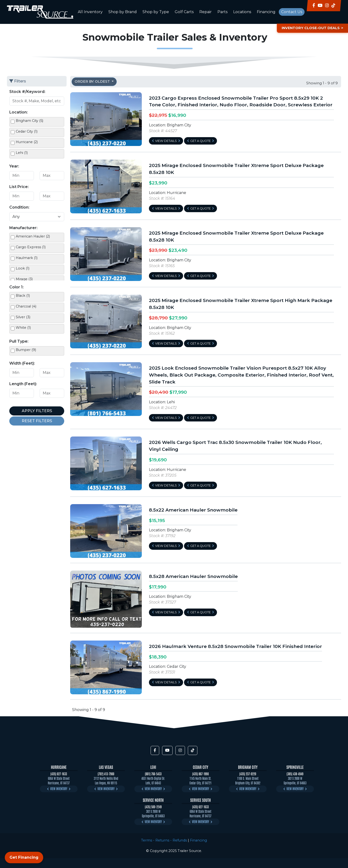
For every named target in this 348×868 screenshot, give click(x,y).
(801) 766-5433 (153, 774)
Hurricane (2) (27, 142)
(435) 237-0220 (248, 774)
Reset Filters (37, 421)
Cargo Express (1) (31, 247)
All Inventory (90, 12)
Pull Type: (19, 341)
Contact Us (292, 12)
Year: (14, 166)
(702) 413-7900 (106, 774)
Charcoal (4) (26, 306)
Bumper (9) (26, 350)
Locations (242, 12)
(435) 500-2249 (153, 807)
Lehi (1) (22, 153)
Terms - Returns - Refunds (164, 840)
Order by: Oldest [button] (93, 81)
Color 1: (16, 287)
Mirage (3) (24, 279)
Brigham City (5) (29, 121)
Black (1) (23, 296)
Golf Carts (184, 12)
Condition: (19, 207)
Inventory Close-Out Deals (311, 28)
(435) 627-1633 (59, 774)
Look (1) (23, 268)
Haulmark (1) (27, 258)
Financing (266, 12)
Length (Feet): (23, 384)
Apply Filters (37, 411)
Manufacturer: (23, 228)
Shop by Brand (123, 12)
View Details (166, 141)
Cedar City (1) (27, 131)
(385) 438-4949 (295, 774)
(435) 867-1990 (200, 774)
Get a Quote (200, 141)
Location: (18, 112)
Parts (222, 12)
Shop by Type (156, 12)
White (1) (23, 328)
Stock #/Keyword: (27, 92)
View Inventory (59, 789)
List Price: (19, 187)
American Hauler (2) (33, 236)
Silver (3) (23, 317)
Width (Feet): (22, 363)
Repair (206, 12)
